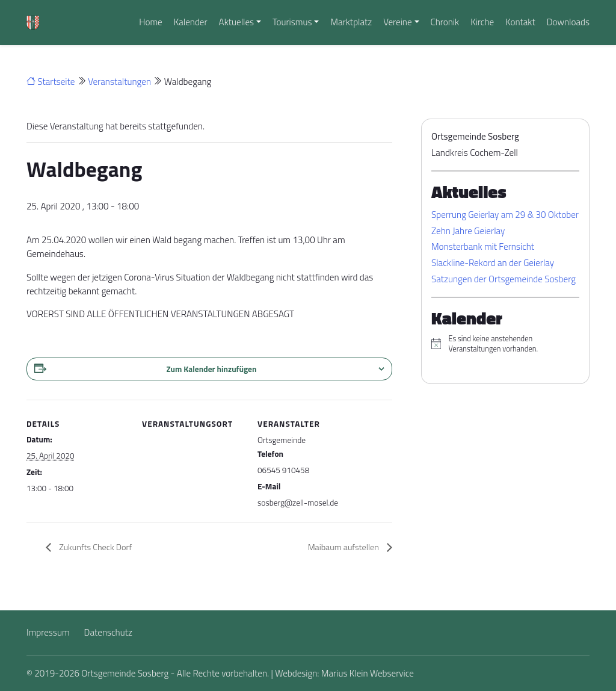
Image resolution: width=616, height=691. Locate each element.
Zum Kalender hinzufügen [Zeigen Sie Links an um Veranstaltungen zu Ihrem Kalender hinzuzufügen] (212, 369)
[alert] (505, 344)
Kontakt (520, 22)
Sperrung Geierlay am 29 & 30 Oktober (505, 215)
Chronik (445, 22)
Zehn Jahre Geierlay (468, 231)
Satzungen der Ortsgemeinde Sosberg (504, 279)
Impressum (48, 632)
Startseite (51, 82)
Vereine (397, 22)
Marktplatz (351, 22)
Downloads (568, 22)
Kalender (191, 22)
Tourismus (292, 22)
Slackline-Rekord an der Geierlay (493, 263)
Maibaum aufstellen (344, 547)
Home (151, 22)
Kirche (482, 22)
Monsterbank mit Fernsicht (483, 246)
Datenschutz (108, 632)
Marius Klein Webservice (368, 673)
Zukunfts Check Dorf (94, 547)
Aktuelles (236, 22)
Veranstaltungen (119, 82)
